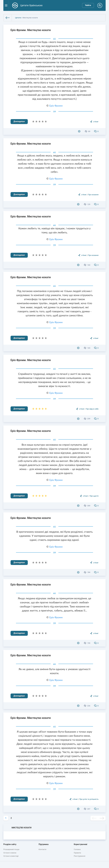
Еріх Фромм (56, 106)
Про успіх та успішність (89, 799)
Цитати (18, 18)
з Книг (96, 122)
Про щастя (94, 496)
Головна (77, 849)
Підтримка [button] (44, 844)
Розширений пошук (11, 849)
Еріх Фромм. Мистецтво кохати (31, 30)
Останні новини (10, 853)
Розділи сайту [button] (10, 844)
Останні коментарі (11, 856)
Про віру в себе (92, 409)
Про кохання (93, 195)
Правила (77, 853)
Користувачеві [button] (80, 844)
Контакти (42, 849)
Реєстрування (80, 856)
